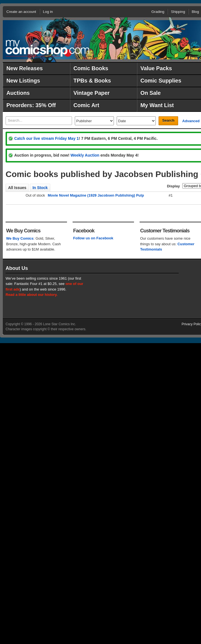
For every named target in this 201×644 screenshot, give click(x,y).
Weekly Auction (85, 155)
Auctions (18, 93)
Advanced (191, 121)
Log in (48, 12)
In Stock (40, 188)
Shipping (178, 12)
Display (173, 186)
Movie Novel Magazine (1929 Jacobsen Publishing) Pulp (96, 195)
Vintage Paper (92, 93)
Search (168, 120)
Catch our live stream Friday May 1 (46, 138)
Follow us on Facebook (93, 238)
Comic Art (86, 105)
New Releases (25, 68)
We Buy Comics (20, 238)
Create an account (21, 12)
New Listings (23, 81)
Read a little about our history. (32, 295)
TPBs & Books (92, 81)
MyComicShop (47, 48)
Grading (158, 12)
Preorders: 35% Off (31, 105)
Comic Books (91, 68)
